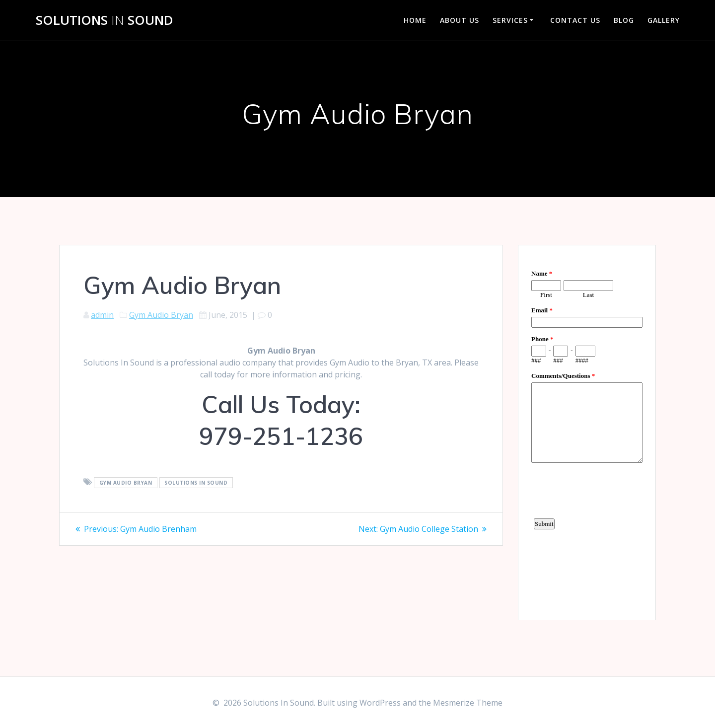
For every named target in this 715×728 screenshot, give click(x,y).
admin (102, 315)
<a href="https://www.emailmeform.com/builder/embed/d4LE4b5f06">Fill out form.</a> (587, 431)
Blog (624, 20)
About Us (460, 20)
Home (415, 20)
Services (510, 20)
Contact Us (575, 20)
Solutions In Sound (196, 483)
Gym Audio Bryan (161, 315)
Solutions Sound (105, 20)
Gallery (664, 20)
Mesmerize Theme (468, 703)
